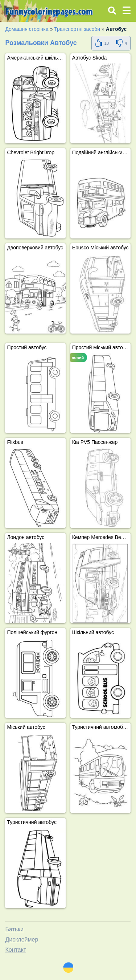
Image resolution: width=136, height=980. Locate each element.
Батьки (14, 929)
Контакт (16, 950)
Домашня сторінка (27, 29)
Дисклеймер (22, 940)
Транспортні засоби (77, 29)
